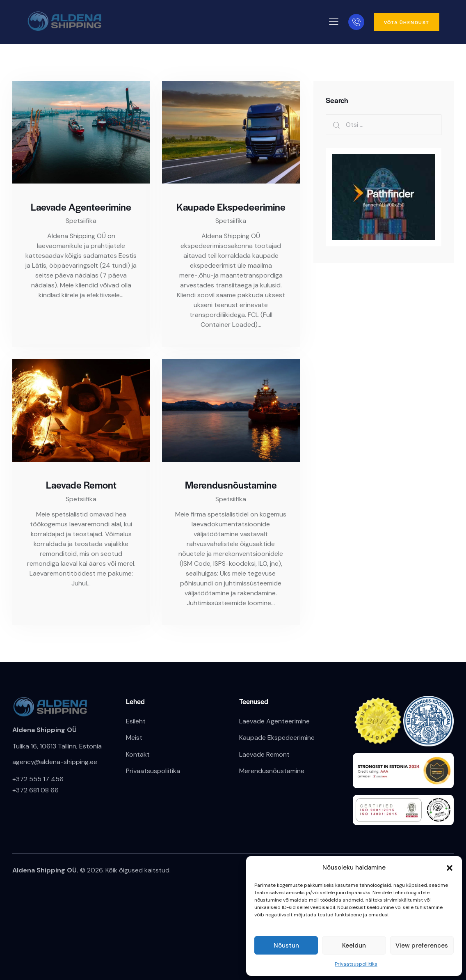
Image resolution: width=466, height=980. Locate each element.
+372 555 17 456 (38, 779)
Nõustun (286, 946)
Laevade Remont (81, 485)
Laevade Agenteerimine (81, 207)
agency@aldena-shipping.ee (55, 762)
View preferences (422, 946)
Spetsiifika (81, 221)
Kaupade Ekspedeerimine (231, 207)
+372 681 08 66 (35, 790)
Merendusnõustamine (231, 485)
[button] (450, 868)
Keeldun (354, 946)
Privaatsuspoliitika (356, 964)
